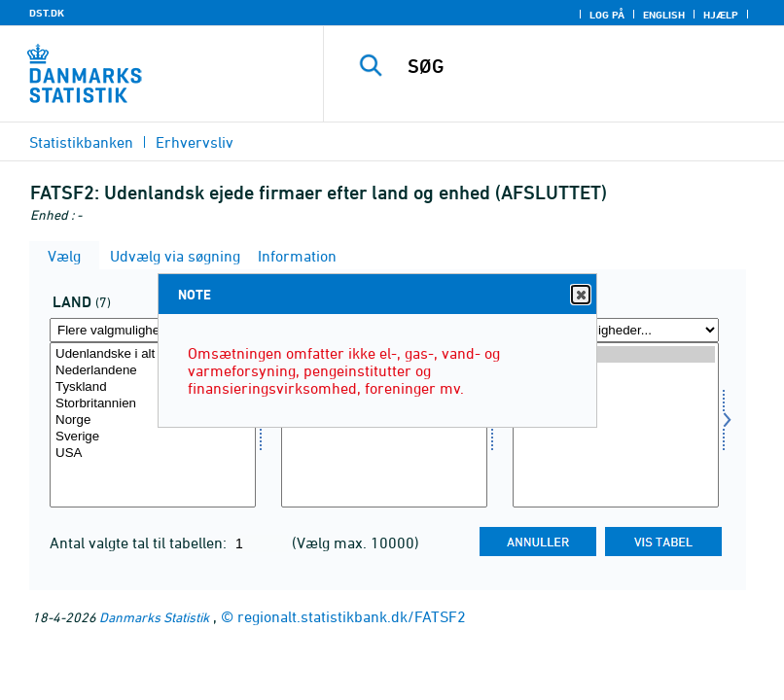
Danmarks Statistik (154, 617)
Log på (607, 15)
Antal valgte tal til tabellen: (140, 542)
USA (153, 454)
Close (580, 295)
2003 (616, 354)
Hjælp (721, 15)
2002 (616, 371)
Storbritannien (153, 404)
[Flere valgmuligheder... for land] (153, 330)
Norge (153, 420)
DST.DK (47, 13)
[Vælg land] (153, 425)
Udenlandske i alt (153, 354)
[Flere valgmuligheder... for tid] (616, 330)
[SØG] (582, 66)
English (664, 15)
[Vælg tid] (616, 425)
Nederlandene (153, 371)
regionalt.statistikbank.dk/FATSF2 (352, 616)
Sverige (153, 437)
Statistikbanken (81, 142)
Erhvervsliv (195, 142)
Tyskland (153, 387)
